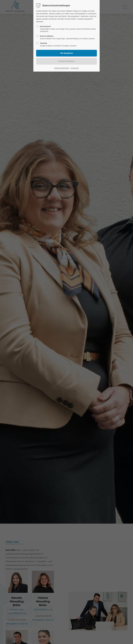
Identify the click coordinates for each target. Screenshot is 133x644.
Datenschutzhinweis (62, 68)
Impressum (75, 68)
